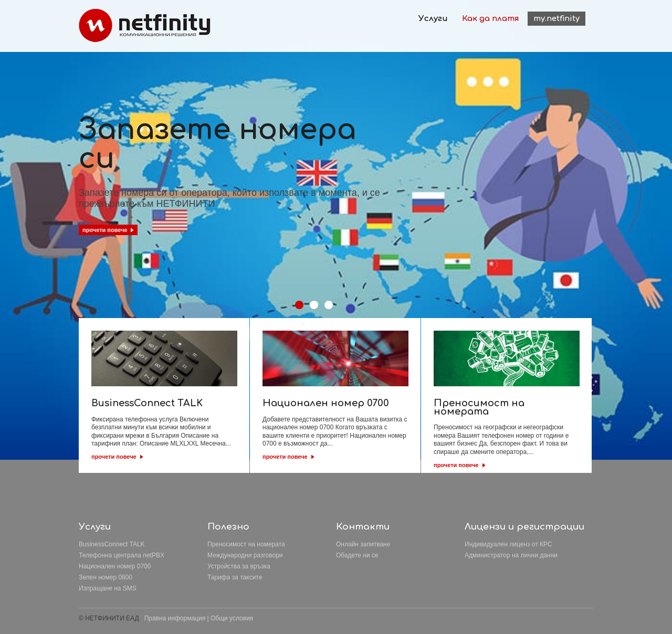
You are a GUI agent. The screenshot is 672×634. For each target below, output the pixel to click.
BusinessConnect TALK (112, 544)
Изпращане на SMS (108, 588)
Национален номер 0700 (115, 566)
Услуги (433, 19)
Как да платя (491, 19)
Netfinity (145, 25)
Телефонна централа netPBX (122, 555)
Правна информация (175, 618)
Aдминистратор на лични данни (511, 555)
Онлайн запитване (363, 544)
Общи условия (232, 618)
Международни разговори (245, 555)
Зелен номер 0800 (106, 577)
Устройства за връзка (239, 566)
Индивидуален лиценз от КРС (508, 544)
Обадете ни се (357, 555)
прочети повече (114, 457)
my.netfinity (556, 19)
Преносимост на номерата (246, 544)
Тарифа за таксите (235, 577)
